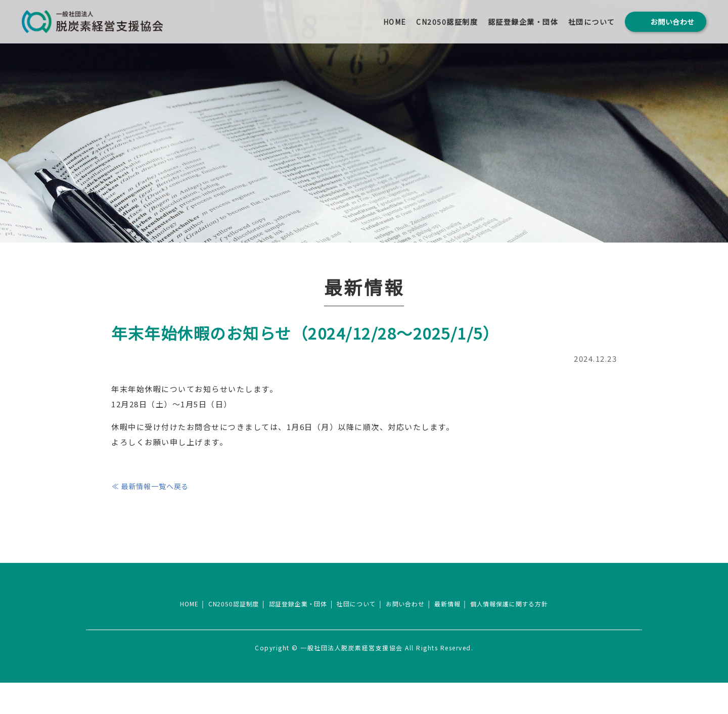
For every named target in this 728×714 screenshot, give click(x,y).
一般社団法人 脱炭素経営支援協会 (93, 22)
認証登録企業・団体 (523, 22)
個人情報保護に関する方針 (516, 635)
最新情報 (451, 635)
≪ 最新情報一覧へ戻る (155, 486)
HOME (395, 22)
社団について (592, 22)
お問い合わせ (408, 635)
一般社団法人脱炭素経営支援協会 (364, 608)
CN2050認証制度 (447, 22)
